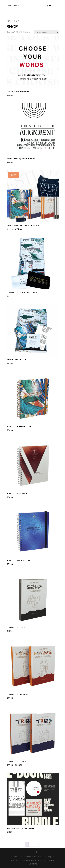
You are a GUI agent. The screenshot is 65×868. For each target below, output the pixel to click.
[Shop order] (46, 32)
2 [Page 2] (30, 844)
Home (9, 21)
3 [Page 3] (34, 844)
